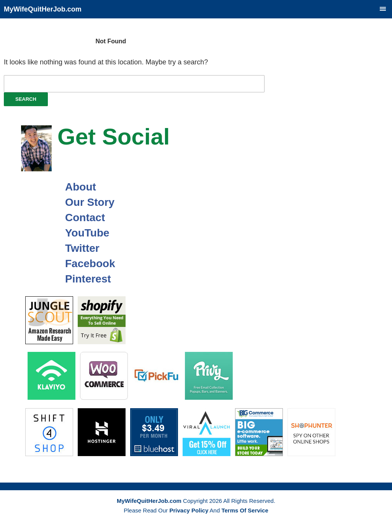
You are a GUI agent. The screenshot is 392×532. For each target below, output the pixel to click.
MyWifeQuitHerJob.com (43, 9)
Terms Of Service (245, 510)
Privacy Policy (189, 510)
